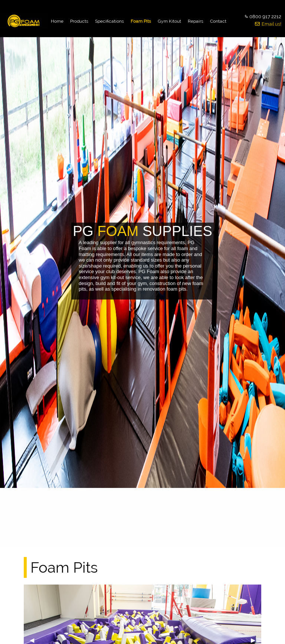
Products (79, 21)
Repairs (196, 21)
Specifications (109, 21)
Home (57, 21)
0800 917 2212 (265, 17)
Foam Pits (141, 21)
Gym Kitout (169, 21)
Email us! (271, 24)
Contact (218, 21)
